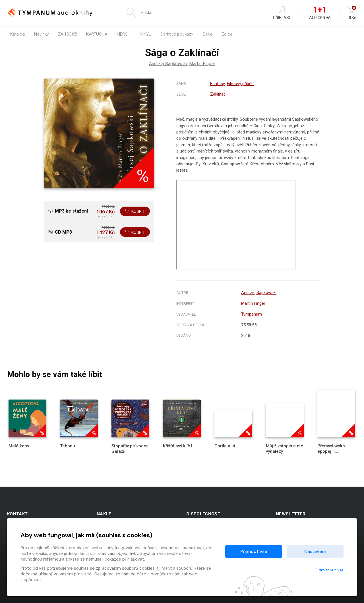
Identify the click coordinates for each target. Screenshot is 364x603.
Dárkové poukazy (177, 34)
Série (208, 34)
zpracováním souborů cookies (125, 568)
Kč (352, 13)
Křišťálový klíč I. (178, 444)
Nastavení (315, 551)
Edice (227, 34)
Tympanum (252, 313)
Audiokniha (320, 13)
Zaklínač (218, 94)
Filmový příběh (240, 84)
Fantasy (217, 84)
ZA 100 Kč (68, 34)
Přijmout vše (254, 551)
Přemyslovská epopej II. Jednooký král (332, 450)
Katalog (17, 34)
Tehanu (68, 444)
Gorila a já (225, 444)
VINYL (145, 34)
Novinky (41, 34)
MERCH (124, 34)
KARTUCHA (97, 34)
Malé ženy (19, 444)
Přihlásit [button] (283, 13)
